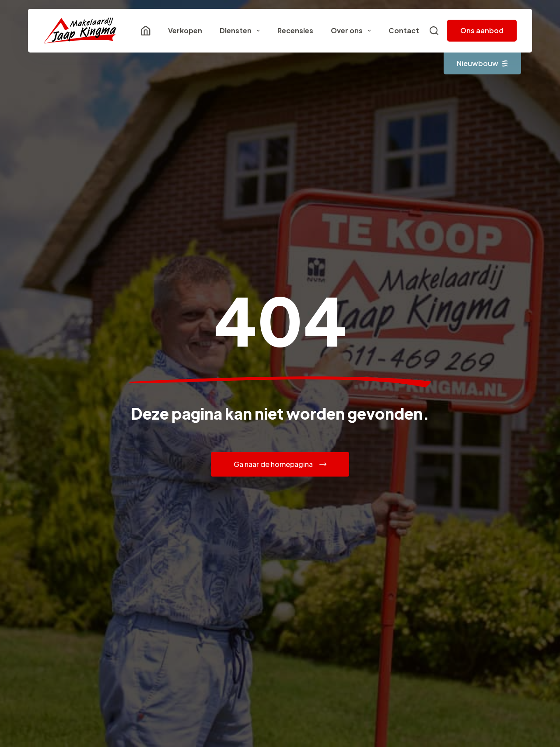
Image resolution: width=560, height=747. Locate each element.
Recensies (295, 30)
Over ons (353, 31)
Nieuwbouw (482, 63)
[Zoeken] (434, 31)
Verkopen (185, 30)
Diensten (241, 31)
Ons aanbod (482, 30)
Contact (404, 30)
